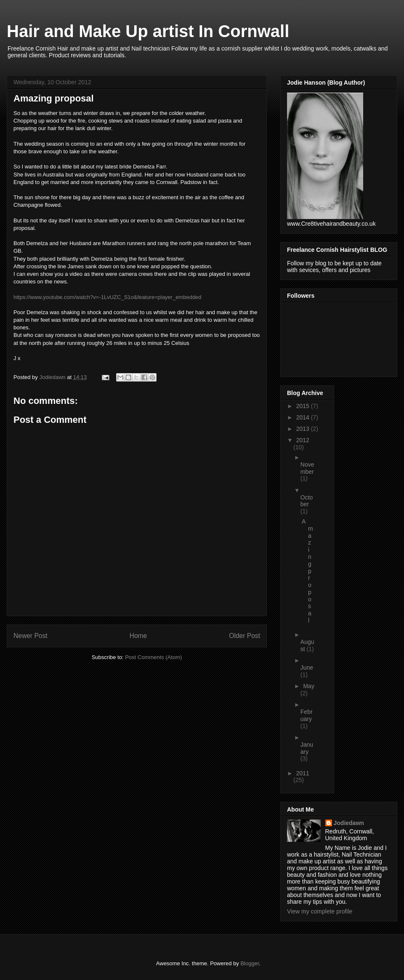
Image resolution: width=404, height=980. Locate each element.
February (307, 715)
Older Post (245, 636)
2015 (304, 406)
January (307, 748)
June (307, 668)
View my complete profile (320, 911)
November (307, 468)
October (307, 501)
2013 (304, 429)
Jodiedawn (349, 823)
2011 (303, 773)
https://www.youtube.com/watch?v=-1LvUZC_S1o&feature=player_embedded (108, 297)
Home (138, 636)
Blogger (250, 963)
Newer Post (31, 636)
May (308, 686)
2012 (303, 440)
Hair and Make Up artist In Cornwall (148, 31)
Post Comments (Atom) (153, 657)
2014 (304, 417)
